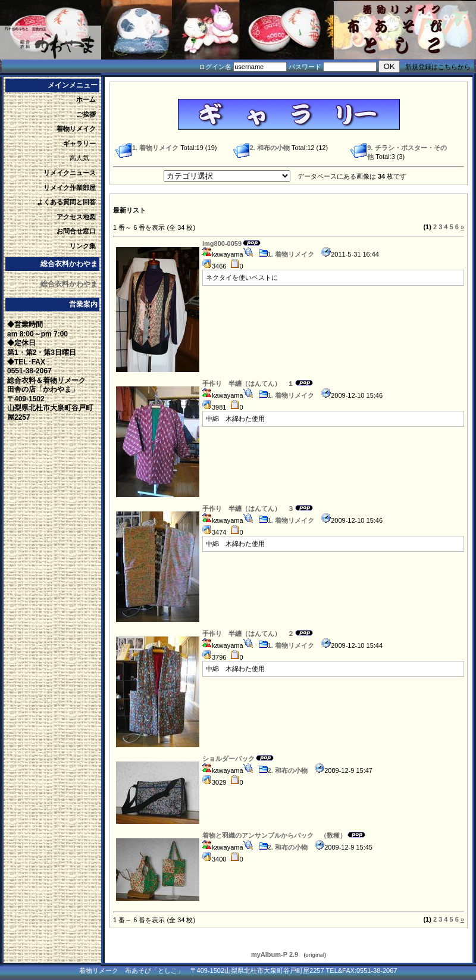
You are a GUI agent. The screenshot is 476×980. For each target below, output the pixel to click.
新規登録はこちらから (438, 67)
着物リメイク (76, 129)
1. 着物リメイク (286, 254)
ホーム (86, 99)
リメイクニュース (70, 173)
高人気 (79, 158)
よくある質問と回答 (66, 202)
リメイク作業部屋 (70, 188)
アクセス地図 (76, 217)
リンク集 (83, 246)
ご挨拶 (86, 114)
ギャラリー (79, 143)
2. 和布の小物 (283, 770)
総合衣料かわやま (69, 284)
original (315, 955)
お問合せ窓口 (76, 231)
